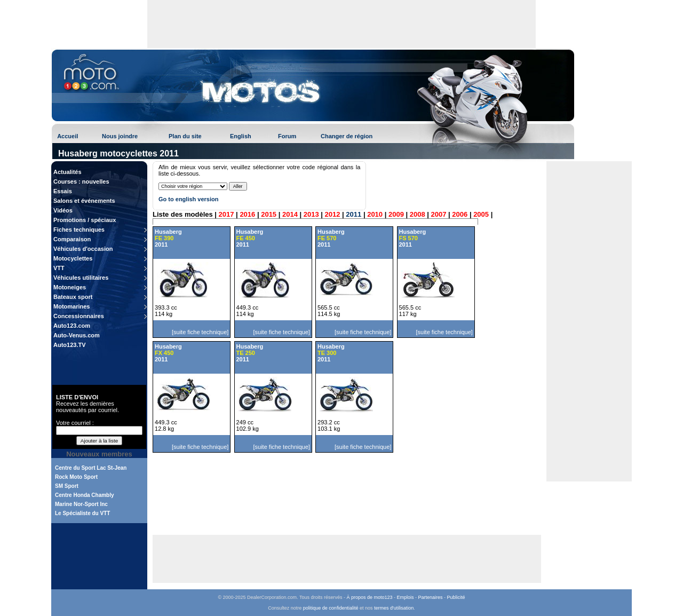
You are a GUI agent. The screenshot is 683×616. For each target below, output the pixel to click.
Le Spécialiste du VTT (82, 513)
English (241, 136)
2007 (439, 214)
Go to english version (188, 199)
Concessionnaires (79, 316)
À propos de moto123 (369, 597)
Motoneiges (70, 287)
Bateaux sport (73, 297)
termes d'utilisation (394, 608)
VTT (59, 268)
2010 (375, 214)
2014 (290, 214)
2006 (460, 214)
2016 (247, 214)
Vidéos (63, 210)
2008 (418, 214)
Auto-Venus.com (77, 335)
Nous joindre (120, 136)
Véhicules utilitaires (81, 278)
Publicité (456, 597)
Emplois (406, 597)
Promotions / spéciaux (85, 220)
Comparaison (72, 239)
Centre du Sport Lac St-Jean (91, 468)
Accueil (67, 136)
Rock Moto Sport (76, 477)
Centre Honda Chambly (85, 495)
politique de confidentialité (331, 608)
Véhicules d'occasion (83, 249)
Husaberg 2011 (168, 238)
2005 (481, 214)
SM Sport (67, 486)
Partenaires (431, 597)
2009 (396, 214)
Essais (63, 191)
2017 (227, 214)
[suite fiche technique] (200, 332)
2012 (333, 214)
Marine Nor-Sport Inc (81, 504)
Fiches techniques (79, 230)
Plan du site (185, 136)
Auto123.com (72, 326)
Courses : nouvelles (81, 181)
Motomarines (72, 306)
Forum (287, 136)
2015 (269, 214)
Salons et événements (84, 201)
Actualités (67, 172)
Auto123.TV (70, 345)
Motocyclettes (73, 258)
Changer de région (347, 136)
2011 (354, 214)
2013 (311, 214)
